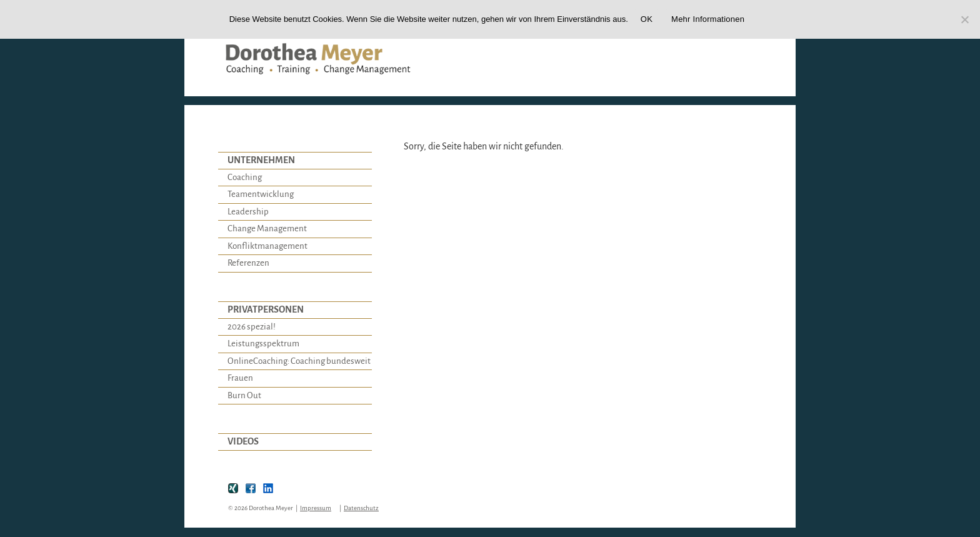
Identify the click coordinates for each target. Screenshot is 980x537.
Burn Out (244, 395)
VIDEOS (243, 441)
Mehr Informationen (708, 19)
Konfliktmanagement (267, 246)
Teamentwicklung (261, 194)
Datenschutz (361, 508)
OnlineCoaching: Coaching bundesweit (299, 361)
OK (647, 19)
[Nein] (964, 19)
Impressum (316, 508)
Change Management (267, 228)
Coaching (245, 177)
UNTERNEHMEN (261, 160)
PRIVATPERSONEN (266, 309)
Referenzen (248, 263)
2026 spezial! (252, 327)
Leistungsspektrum (263, 344)
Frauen (240, 378)
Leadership (248, 212)
